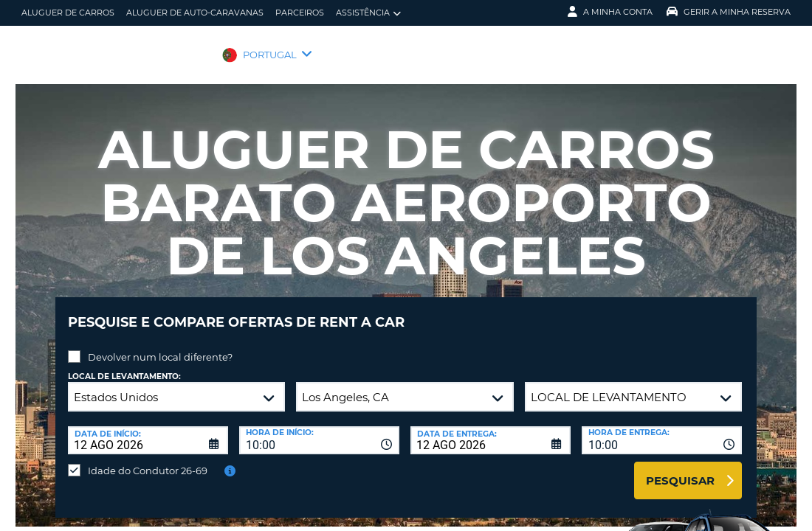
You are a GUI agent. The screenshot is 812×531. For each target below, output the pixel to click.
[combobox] (319, 429)
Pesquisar (680, 469)
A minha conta (610, 12)
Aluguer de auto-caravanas (195, 13)
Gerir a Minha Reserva (729, 12)
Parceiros (300, 13)
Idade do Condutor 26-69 (148, 459)
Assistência (368, 13)
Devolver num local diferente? (160, 346)
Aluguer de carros (68, 13)
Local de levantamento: (124, 365)
